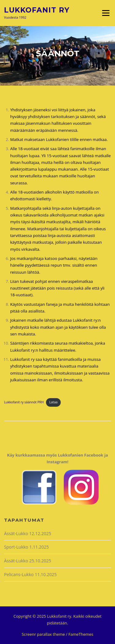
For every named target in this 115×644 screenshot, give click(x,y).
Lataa (54, 402)
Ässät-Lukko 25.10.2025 (28, 561)
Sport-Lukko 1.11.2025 (26, 547)
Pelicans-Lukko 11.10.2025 (30, 574)
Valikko (106, 13)
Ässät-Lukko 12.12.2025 (28, 533)
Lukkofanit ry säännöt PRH (24, 402)
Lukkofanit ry (37, 10)
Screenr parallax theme (43, 634)
